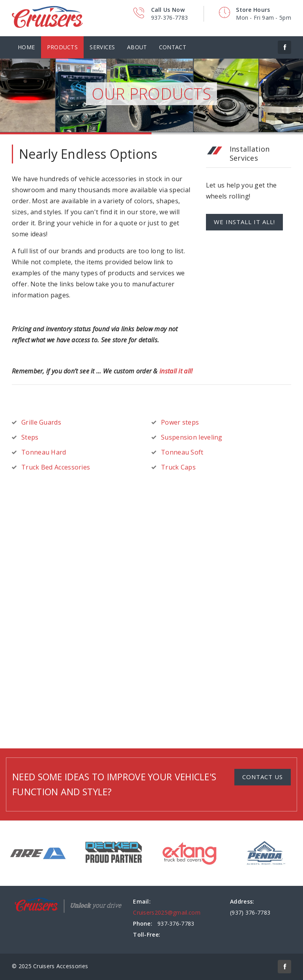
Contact (173, 47)
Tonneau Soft (182, 452)
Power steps (180, 422)
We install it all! (244, 222)
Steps (30, 437)
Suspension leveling (192, 437)
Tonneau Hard (44, 452)
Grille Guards (41, 422)
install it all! (176, 371)
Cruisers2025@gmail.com (167, 912)
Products (62, 47)
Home (26, 47)
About (137, 47)
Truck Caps (178, 467)
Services (102, 47)
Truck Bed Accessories (56, 467)
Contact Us (263, 777)
